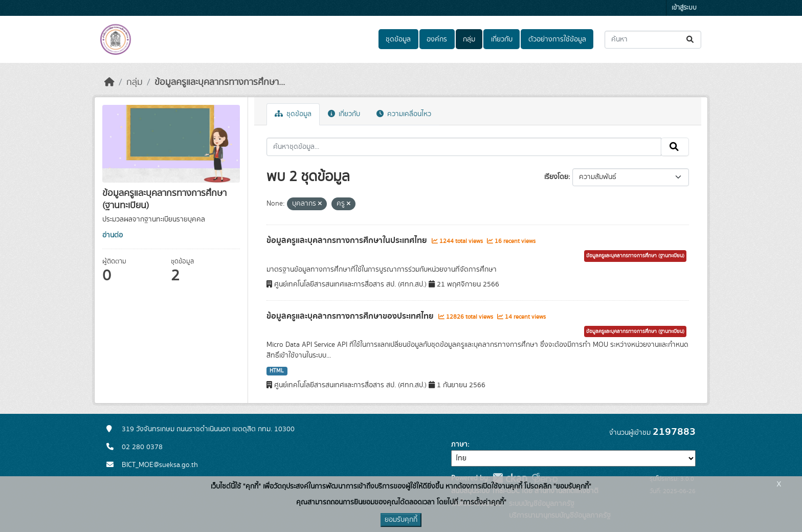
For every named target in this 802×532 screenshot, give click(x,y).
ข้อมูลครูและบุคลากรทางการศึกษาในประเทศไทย (348, 240)
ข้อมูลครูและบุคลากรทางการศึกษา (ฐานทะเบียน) (635, 256)
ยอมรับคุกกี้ (401, 520)
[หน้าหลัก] (109, 82)
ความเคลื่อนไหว (404, 114)
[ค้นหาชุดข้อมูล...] (653, 40)
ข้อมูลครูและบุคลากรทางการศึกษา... (220, 82)
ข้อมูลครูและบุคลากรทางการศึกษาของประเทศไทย (351, 316)
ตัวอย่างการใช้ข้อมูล (557, 39)
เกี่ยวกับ (502, 39)
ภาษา (459, 445)
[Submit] (691, 40)
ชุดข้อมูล (398, 39)
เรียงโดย (556, 177)
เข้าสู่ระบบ (684, 8)
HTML (277, 371)
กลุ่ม (469, 39)
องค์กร (437, 39)
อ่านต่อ (113, 235)
